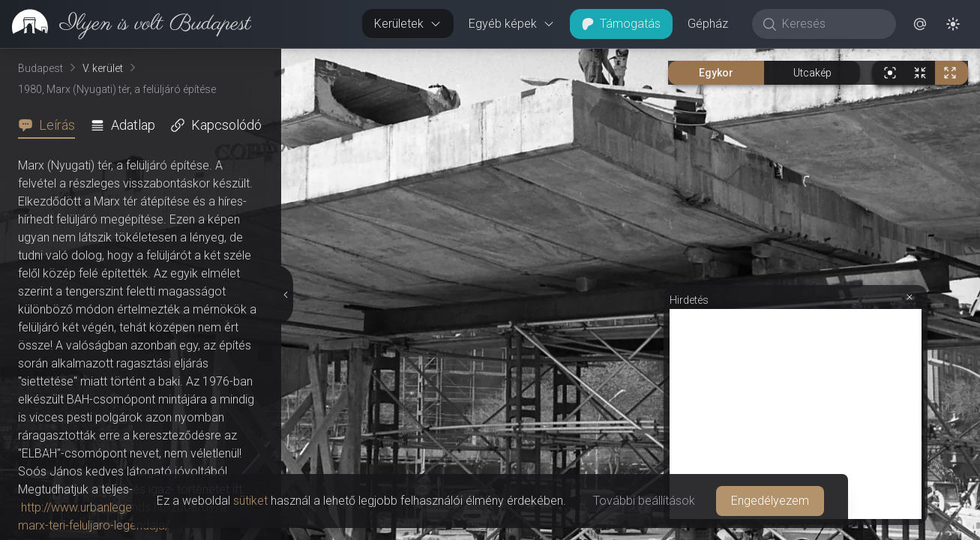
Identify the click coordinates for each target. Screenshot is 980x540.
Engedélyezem (770, 501)
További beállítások (644, 501)
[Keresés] (832, 24)
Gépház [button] (708, 24)
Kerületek (408, 24)
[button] (920, 24)
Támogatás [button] (621, 24)
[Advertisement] (796, 414)
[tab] (51, 125)
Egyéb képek (512, 24)
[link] (126, 24)
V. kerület (103, 68)
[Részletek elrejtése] (284, 295)
